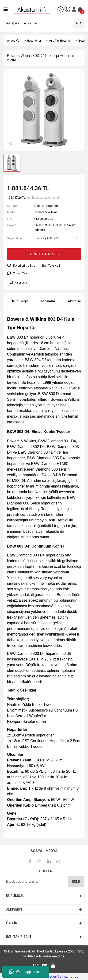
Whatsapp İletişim (26, 972)
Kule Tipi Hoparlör (46, 206)
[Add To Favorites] (21, 266)
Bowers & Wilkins (46, 212)
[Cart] (80, 9)
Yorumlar (48, 301)
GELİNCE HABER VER (44, 254)
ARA (79, 23)
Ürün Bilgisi (20, 301)
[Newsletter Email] (44, 882)
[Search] (44, 23)
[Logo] (32, 9)
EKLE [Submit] (76, 882)
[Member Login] (74, 9)
